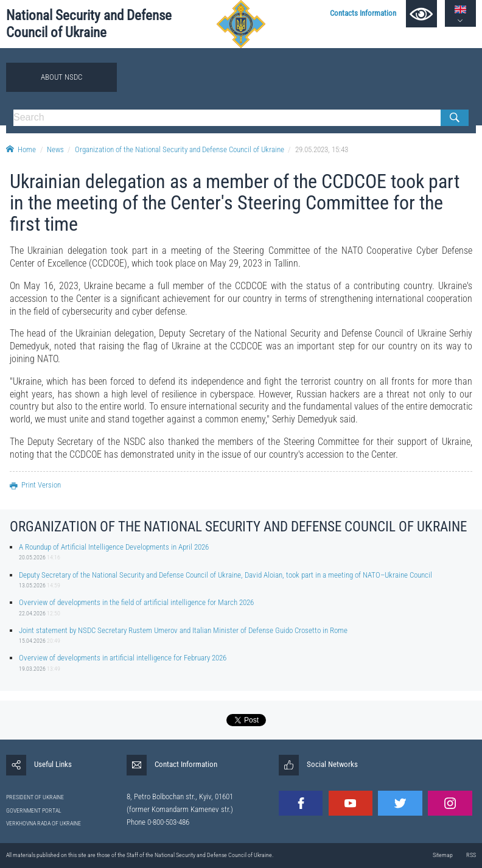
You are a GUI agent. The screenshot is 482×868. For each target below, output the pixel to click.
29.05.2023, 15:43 (322, 149)
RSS (471, 855)
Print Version (35, 485)
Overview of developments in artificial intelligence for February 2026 (123, 658)
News (55, 149)
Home (21, 149)
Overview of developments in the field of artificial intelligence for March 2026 (136, 602)
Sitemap (443, 855)
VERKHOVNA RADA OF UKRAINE (44, 823)
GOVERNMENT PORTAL (34, 810)
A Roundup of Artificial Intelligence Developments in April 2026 (114, 547)
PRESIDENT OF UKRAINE (35, 797)
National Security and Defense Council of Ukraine (89, 24)
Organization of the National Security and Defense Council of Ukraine (180, 149)
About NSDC (61, 77)
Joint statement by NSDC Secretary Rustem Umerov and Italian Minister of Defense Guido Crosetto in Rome (183, 630)
